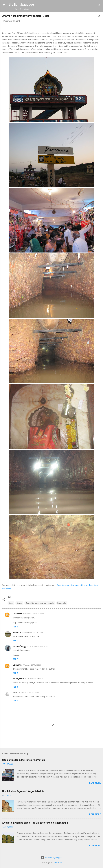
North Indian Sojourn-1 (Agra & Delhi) (23, 791)
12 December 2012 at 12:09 (33, 614)
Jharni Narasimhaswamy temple (40, 603)
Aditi (15, 693)
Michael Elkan (57, 863)
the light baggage (21, 5)
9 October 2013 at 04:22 (34, 679)
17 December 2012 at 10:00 (37, 646)
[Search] (99, 5)
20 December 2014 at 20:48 (29, 693)
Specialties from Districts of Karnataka (24, 760)
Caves (19, 603)
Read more (95, 783)
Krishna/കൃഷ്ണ (19, 646)
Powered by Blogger (52, 858)
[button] (99, 17)
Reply (16, 627)
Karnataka (62, 603)
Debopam (17, 614)
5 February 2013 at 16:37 (32, 665)
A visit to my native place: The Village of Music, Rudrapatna (35, 823)
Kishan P (17, 632)
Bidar (11, 603)
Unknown (17, 665)
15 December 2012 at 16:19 (32, 632)
